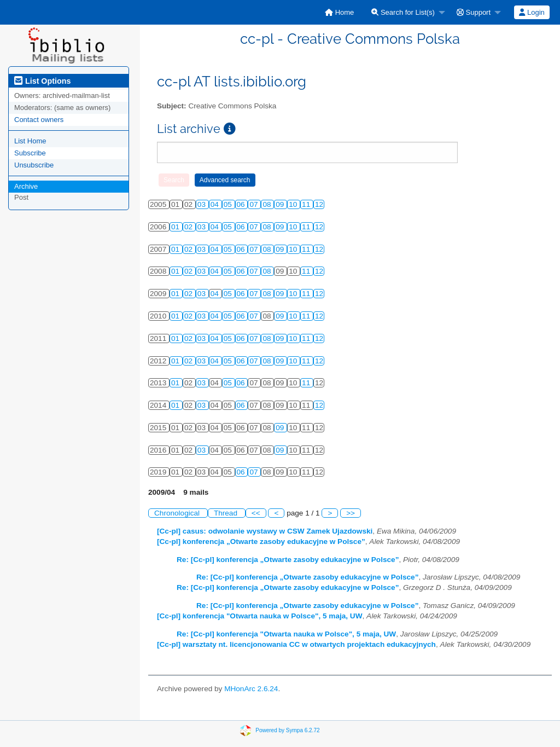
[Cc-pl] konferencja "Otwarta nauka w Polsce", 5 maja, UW (260, 616)
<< (256, 513)
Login (532, 12)
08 (268, 204)
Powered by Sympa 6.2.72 (287, 730)
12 (319, 204)
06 (242, 204)
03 (203, 204)
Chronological (178, 513)
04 (216, 204)
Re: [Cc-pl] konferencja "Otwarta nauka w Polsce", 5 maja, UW (286, 634)
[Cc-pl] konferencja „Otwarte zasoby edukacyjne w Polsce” (261, 542)
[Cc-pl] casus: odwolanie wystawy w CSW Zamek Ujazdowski (265, 531)
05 (229, 204)
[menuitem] (339, 12)
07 (255, 204)
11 (307, 204)
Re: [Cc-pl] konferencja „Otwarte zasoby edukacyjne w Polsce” (288, 560)
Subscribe (30, 153)
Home (339, 12)
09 (281, 204)
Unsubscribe (34, 165)
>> (351, 513)
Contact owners (39, 120)
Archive (26, 186)
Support (474, 12)
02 (189, 227)
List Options (42, 81)
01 (176, 227)
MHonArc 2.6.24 (251, 689)
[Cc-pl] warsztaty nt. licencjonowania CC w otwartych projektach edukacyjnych (296, 644)
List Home (30, 141)
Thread (227, 513)
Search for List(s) (403, 12)
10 (294, 204)
